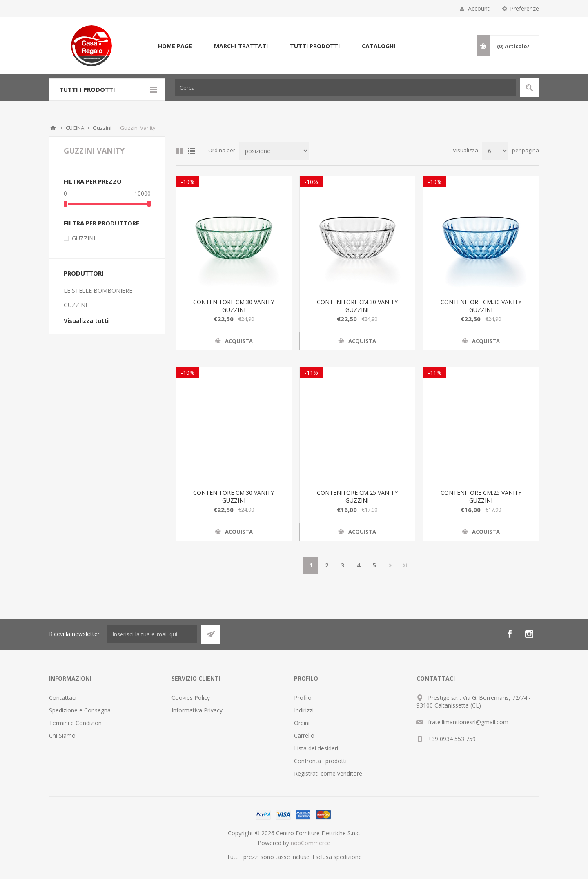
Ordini (302, 723)
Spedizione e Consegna (80, 710)
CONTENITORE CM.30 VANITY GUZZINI (234, 306)
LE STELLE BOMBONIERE (98, 290)
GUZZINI (84, 238)
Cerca (529, 88)
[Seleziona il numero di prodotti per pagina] (495, 151)
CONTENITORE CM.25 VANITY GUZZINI (357, 496)
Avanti (390, 565)
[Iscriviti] (152, 634)
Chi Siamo (62, 735)
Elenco (192, 151)
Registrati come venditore (328, 773)
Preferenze (525, 8)
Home (53, 128)
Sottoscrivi (211, 634)
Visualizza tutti (86, 321)
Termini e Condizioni (76, 723)
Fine (405, 565)
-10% (188, 182)
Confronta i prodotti (320, 761)
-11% (311, 373)
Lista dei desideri (316, 748)
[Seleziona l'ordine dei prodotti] (274, 151)
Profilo (303, 698)
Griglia (179, 151)
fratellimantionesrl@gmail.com (468, 722)
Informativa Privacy (197, 710)
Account (479, 8)
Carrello (304, 735)
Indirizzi (304, 710)
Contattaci (63, 698)
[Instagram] (529, 634)
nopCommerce (311, 843)
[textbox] (345, 88)
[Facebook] (510, 634)
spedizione (348, 857)
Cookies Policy (191, 698)
